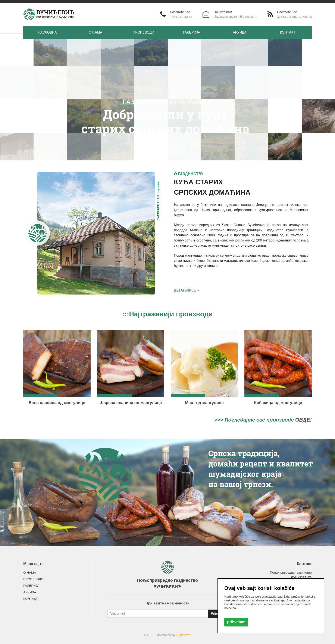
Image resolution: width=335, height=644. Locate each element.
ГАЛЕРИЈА (192, 32)
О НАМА (95, 32)
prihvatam (236, 622)
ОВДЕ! (303, 420)
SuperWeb (184, 635)
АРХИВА (240, 32)
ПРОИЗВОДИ (144, 32)
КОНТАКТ (288, 32)
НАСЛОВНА (47, 32)
